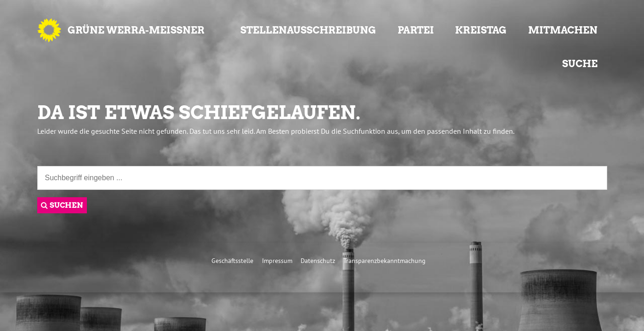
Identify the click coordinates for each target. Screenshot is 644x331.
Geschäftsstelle (232, 260)
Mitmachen (563, 30)
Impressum (277, 260)
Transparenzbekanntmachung (385, 260)
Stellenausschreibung (308, 30)
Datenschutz (318, 260)
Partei (416, 30)
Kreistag (481, 30)
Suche (580, 64)
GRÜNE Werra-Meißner (136, 30)
